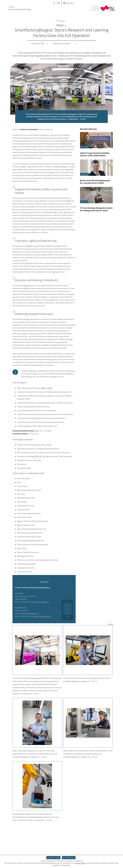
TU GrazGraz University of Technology (19, 8)
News (61, 25)
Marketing (78, 861)
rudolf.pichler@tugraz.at (42, 616)
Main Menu (68, 3)
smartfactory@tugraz (28, 613)
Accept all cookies (53, 858)
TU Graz (61, 21)
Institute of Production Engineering (35, 587)
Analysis (69, 861)
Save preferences (69, 858)
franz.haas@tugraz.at (41, 602)
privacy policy (80, 863)
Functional (60, 861)
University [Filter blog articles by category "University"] (84, 147)
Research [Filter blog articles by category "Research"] (84, 202)
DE (54, 3)
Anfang (109, 623)
